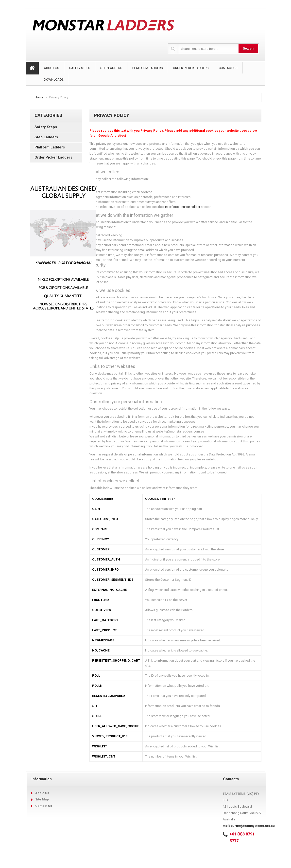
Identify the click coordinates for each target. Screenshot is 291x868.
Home (39, 97)
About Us (42, 793)
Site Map (42, 799)
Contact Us (44, 806)
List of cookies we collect (182, 207)
